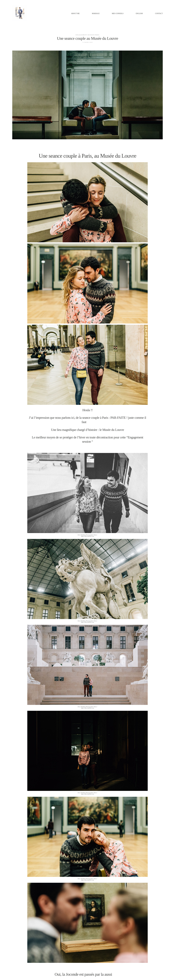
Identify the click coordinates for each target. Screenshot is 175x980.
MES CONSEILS (118, 14)
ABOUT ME (75, 14)
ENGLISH (139, 14)
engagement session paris (87, 35)
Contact (159, 14)
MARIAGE (96, 14)
